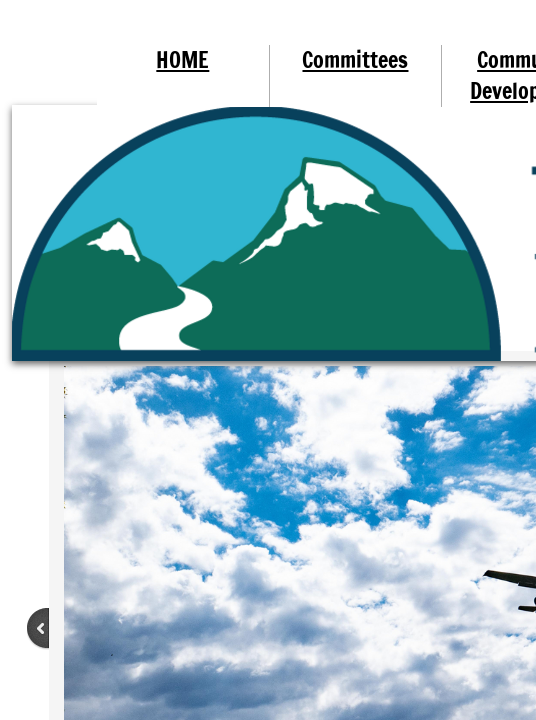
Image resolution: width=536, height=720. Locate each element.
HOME (182, 59)
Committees (355, 59)
